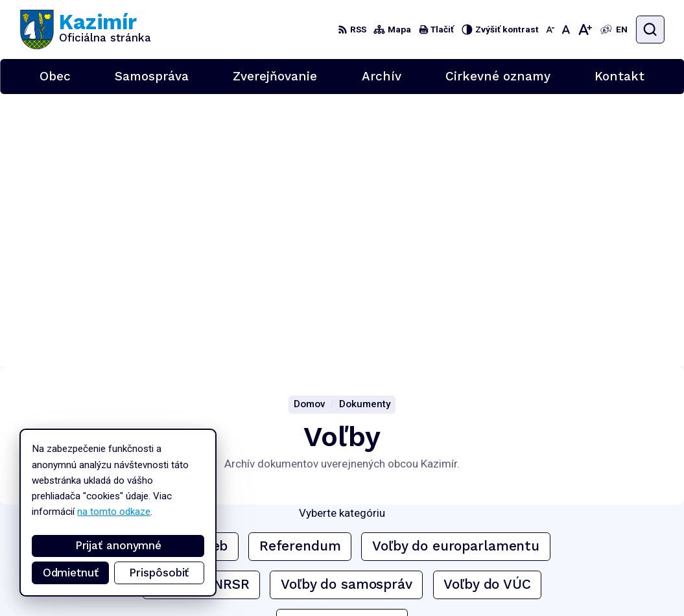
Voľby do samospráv (347, 312)
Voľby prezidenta (342, 350)
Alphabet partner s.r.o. (181, 479)
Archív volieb (186, 274)
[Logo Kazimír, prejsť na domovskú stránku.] (85, 30)
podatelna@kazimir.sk (618, 567)
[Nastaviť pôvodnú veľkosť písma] (566, 30)
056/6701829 (603, 553)
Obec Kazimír (121, 491)
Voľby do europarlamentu (456, 274)
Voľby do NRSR (201, 312)
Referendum (300, 274)
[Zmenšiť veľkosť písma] (550, 30)
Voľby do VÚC (487, 312)
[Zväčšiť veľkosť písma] (585, 30)
